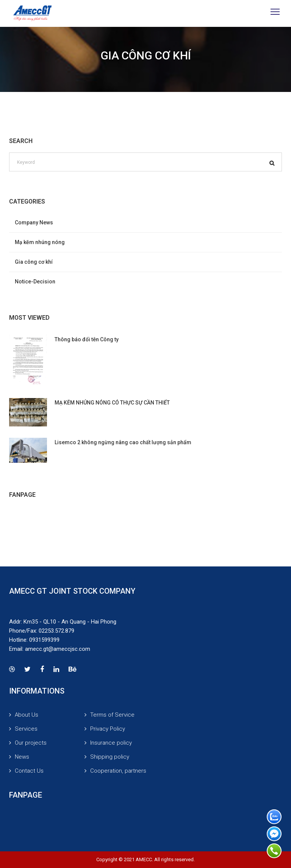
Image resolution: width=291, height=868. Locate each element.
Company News (34, 222)
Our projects (31, 743)
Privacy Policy (108, 729)
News (22, 757)
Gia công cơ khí (34, 262)
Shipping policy (110, 757)
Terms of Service (112, 715)
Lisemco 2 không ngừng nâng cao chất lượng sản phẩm (123, 442)
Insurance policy (111, 743)
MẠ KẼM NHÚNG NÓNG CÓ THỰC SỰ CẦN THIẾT (112, 403)
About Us (27, 715)
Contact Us (29, 771)
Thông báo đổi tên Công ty (87, 339)
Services (26, 729)
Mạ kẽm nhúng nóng (40, 242)
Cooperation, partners (118, 771)
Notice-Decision (35, 282)
